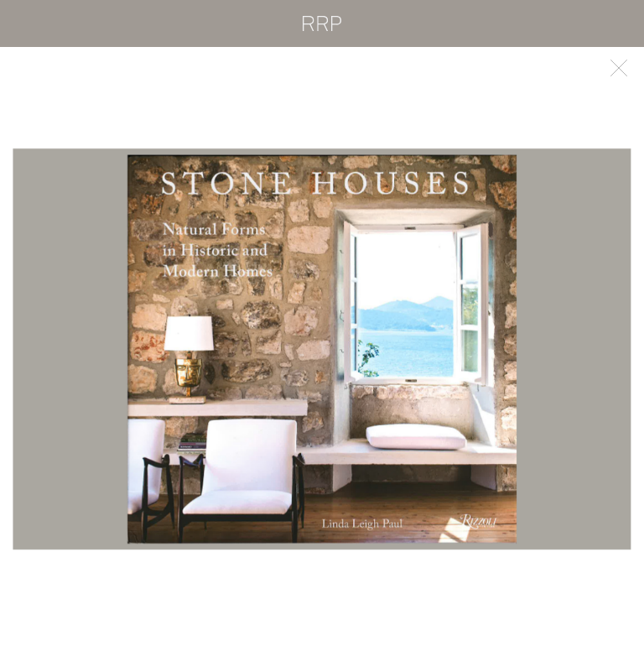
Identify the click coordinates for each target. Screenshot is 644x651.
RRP (322, 23)
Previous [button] (161, 349)
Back (619, 68)
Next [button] (483, 349)
